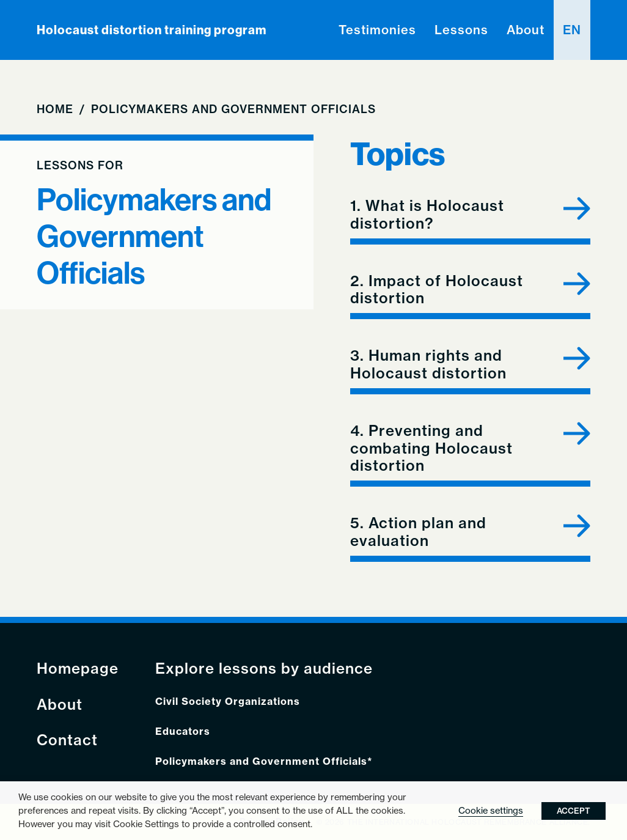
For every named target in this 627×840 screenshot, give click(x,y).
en (572, 30)
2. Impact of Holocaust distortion (437, 290)
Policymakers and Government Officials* (264, 761)
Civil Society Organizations (228, 702)
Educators (183, 731)
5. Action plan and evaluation (418, 532)
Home (55, 109)
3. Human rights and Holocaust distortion (428, 364)
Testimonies (377, 30)
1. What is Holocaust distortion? (427, 215)
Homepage (78, 669)
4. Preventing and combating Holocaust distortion (431, 448)
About (526, 30)
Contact (67, 740)
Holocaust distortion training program (152, 30)
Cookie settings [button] (491, 811)
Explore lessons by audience (264, 669)
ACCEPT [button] (574, 811)
